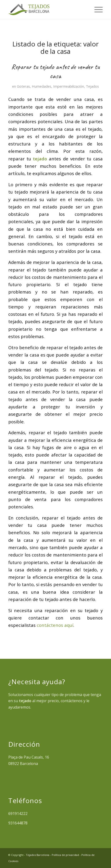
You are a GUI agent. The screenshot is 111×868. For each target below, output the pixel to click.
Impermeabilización (69, 86)
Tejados (92, 86)
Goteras (23, 86)
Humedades (42, 86)
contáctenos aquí (55, 625)
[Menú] (96, 9)
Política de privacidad (65, 855)
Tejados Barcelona (38, 855)
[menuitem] (96, 9)
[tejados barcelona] (46, 9)
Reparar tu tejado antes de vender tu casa (55, 71)
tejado (40, 159)
